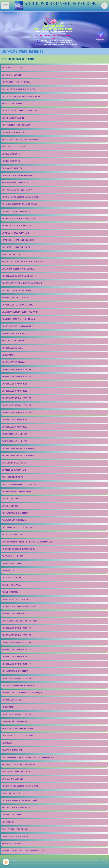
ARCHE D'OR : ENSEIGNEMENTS (18, 59)
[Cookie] (6, 862)
